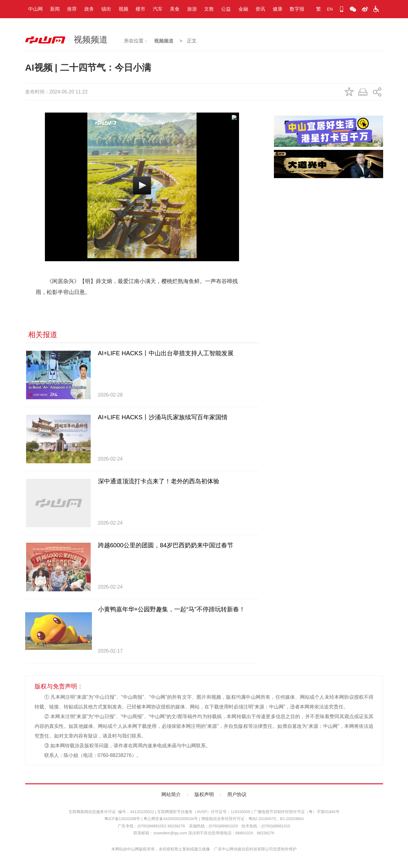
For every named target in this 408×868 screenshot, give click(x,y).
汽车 (158, 9)
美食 (175, 9)
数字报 (297, 9)
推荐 (72, 9)
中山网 (35, 9)
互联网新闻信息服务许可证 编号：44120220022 (111, 812)
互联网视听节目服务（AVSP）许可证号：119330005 (204, 812)
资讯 (260, 9)
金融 (243, 9)
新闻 (55, 9)
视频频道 (164, 41)
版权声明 (204, 794)
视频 (123, 9)
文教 (209, 9)
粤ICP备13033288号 (122, 819)
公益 (226, 9)
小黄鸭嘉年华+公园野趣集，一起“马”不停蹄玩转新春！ (172, 609)
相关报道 (43, 334)
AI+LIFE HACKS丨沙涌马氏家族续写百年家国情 (163, 417)
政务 (89, 9)
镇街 (106, 9)
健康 (278, 9)
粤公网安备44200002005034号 (171, 819)
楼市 (140, 9)
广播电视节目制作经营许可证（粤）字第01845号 (297, 812)
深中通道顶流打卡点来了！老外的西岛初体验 (159, 481)
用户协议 (237, 794)
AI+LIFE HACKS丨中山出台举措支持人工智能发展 (166, 353)
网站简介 (171, 794)
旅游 (192, 9)
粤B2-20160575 (262, 819)
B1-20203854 (292, 819)
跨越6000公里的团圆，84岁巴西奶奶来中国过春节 (166, 545)
